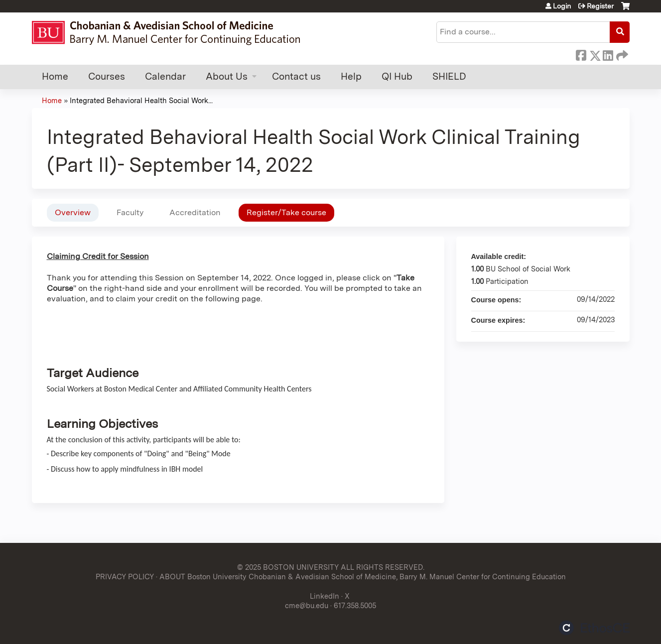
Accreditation (195, 212)
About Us (227, 76)
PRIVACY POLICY (125, 577)
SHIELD (449, 76)
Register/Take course (286, 212)
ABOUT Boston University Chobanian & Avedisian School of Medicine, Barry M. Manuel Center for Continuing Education (363, 577)
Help (351, 76)
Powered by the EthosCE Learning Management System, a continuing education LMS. (594, 628)
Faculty (130, 212)
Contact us (296, 76)
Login (562, 6)
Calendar (165, 76)
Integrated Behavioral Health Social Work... (141, 100)
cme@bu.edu (307, 605)
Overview (73, 212)
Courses (107, 76)
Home (55, 76)
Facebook (581, 54)
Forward (621, 54)
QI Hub (397, 76)
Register (600, 6)
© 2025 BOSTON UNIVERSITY (288, 567)
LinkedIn (608, 54)
